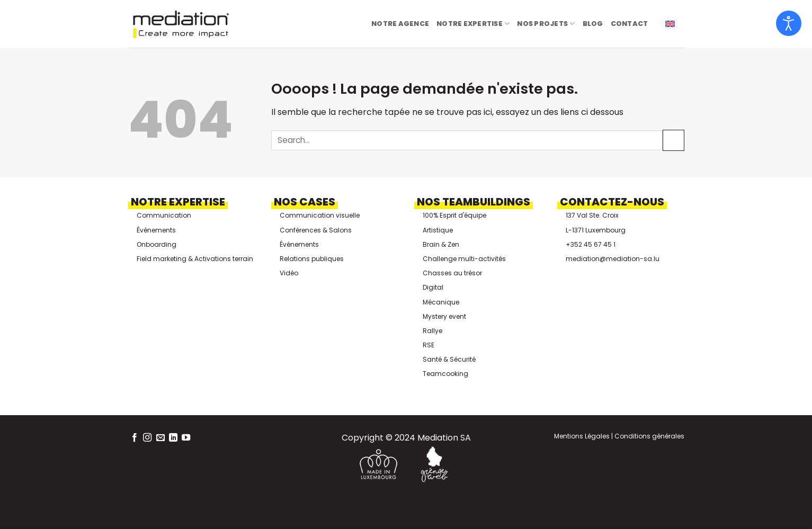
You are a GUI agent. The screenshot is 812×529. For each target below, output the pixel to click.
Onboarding (157, 244)
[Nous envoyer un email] (160, 438)
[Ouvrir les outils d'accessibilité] (789, 23)
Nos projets (546, 24)
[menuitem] (670, 24)
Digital (433, 287)
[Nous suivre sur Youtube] (186, 438)
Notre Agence (400, 24)
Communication (164, 215)
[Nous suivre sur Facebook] (135, 438)
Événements (156, 230)
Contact (630, 24)
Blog (593, 24)
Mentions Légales (582, 436)
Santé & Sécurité (449, 359)
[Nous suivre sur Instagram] (147, 438)
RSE (429, 345)
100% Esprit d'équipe (454, 215)
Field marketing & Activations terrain (195, 259)
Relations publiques (312, 259)
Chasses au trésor (452, 273)
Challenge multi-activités (464, 259)
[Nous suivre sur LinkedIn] (173, 438)
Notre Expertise (473, 24)
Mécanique (441, 302)
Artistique (438, 230)
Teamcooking (445, 374)
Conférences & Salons (316, 230)
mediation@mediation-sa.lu (613, 259)
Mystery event (444, 316)
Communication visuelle (320, 215)
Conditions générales (649, 436)
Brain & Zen (441, 244)
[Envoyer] (673, 140)
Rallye (432, 331)
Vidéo (289, 273)
